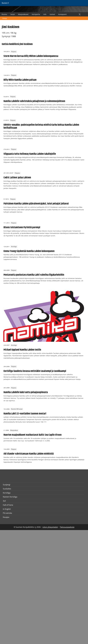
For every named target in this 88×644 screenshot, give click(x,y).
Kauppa (6, 517)
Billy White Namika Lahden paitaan (20, 80)
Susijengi (7, 485)
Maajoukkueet (23, 14)
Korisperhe (36, 14)
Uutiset (52, 14)
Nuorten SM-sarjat (17, 409)
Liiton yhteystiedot (50, 527)
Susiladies (7, 489)
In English (7, 509)
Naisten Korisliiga (10, 497)
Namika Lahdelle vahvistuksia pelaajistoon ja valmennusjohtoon (34, 101)
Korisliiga (14, 247)
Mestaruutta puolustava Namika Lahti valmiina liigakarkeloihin (34, 275)
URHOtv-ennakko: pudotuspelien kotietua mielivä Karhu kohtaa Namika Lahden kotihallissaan (41, 126)
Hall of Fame (8, 505)
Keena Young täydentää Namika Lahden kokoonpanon (29, 251)
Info (45, 14)
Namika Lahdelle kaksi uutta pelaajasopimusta (26, 392)
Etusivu (4, 14)
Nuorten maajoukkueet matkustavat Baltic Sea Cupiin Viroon (33, 435)
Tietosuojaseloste (67, 527)
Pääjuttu (14, 52)
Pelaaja (5, 18)
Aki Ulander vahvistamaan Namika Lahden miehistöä (29, 454)
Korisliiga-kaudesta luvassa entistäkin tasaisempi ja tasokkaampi (35, 371)
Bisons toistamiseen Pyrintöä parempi (22, 227)
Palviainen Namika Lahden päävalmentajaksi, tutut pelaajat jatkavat (36, 204)
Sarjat (13, 14)
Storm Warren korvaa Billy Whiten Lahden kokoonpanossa (31, 56)
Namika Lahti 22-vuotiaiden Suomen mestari (25, 414)
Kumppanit (62, 14)
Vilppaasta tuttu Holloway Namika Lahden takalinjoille (30, 154)
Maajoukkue (14, 430)
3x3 (4, 501)
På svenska (7, 513)
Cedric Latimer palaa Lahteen (17, 178)
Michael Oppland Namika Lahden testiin (22, 350)
